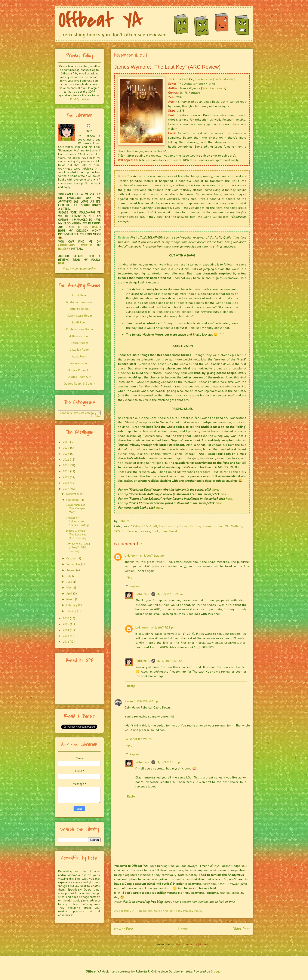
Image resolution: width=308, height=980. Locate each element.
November (73, 500)
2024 (66, 448)
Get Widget (96, 416)
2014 (66, 630)
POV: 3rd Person (126, 531)
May (69, 587)
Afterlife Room (79, 309)
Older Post (241, 929)
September (73, 564)
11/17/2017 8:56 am (170, 661)
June (69, 582)
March (70, 599)
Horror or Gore (213, 526)
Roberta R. (143, 594)
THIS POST (90, 227)
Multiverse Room (79, 336)
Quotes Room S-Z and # (79, 383)
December (73, 494)
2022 (66, 459)
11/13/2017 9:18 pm (169, 762)
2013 (66, 636)
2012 (66, 641)
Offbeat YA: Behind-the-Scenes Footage (78, 521)
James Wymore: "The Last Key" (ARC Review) (77, 534)
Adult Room (79, 356)
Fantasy (196, 526)
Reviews (144, 531)
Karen (129, 701)
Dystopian (181, 526)
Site (205, 88)
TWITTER (86, 245)
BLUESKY (64, 249)
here (215, 490)
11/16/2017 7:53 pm (162, 627)
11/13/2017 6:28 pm (147, 701)
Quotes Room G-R (79, 377)
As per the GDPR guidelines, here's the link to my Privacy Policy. (159, 911)
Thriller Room (79, 343)
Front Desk (79, 295)
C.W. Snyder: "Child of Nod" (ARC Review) (78, 547)
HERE (61, 263)
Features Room (79, 363)
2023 (66, 454)
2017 (66, 489)
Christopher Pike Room (79, 302)
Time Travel (169, 531)
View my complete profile (79, 268)
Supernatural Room (79, 315)
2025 (66, 442)
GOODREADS (66, 245)
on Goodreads (224, 79)
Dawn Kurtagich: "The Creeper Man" (76, 508)
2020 (66, 471)
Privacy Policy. (79, 99)
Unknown (131, 555)
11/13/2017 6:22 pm (151, 555)
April (69, 593)
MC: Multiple (233, 526)
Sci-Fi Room (79, 322)
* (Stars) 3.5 (139, 526)
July (69, 576)
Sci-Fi (156, 531)
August (71, 570)
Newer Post (124, 929)
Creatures (166, 526)
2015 (66, 624)
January (71, 611)
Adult (153, 526)
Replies (134, 586)
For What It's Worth (138, 739)
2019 (66, 477)
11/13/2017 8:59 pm (170, 594)
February (72, 605)
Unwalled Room (79, 349)
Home (183, 929)
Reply (128, 577)
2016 (66, 618)
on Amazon (204, 79)
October (71, 558)
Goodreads (218, 88)
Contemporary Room (79, 329)
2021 (66, 465)
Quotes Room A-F (79, 370)
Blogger (216, 971)
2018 (66, 483)
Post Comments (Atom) (192, 944)
